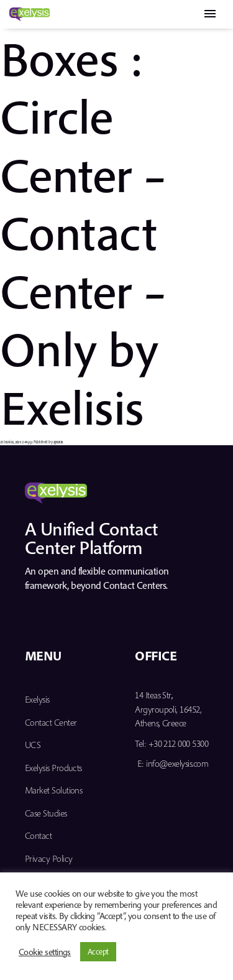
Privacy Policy (48, 858)
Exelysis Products (53, 768)
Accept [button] (98, 951)
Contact (38, 835)
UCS (33, 745)
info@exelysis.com (177, 763)
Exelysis (37, 699)
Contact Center (51, 722)
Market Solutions (53, 790)
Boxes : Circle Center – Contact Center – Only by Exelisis (83, 232)
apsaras (58, 442)
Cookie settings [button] (45, 952)
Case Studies (46, 813)
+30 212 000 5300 (178, 743)
